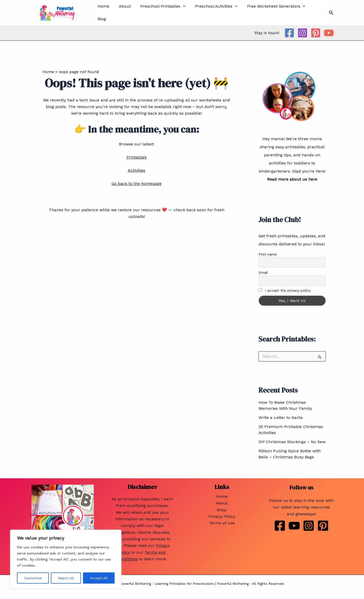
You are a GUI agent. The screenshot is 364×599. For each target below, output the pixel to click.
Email (263, 271)
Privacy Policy (222, 515)
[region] (66, 559)
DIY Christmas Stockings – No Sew (292, 441)
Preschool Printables (159, 12)
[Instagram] (303, 32)
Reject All (66, 578)
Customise (33, 578)
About (123, 12)
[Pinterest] (316, 32)
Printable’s (137, 156)
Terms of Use (222, 522)
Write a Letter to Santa (281, 416)
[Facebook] (289, 32)
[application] (179, 12)
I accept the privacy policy (288, 289)
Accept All (99, 578)
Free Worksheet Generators (269, 12)
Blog (311, 12)
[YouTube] (329, 32)
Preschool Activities (211, 12)
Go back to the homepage (137, 182)
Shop (222, 509)
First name (268, 253)
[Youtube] (294, 525)
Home (103, 12)
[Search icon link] (331, 12)
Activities (136, 169)
